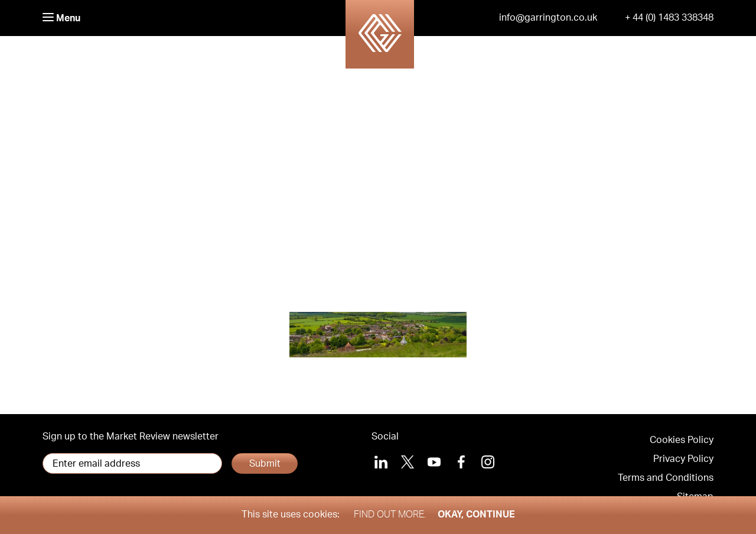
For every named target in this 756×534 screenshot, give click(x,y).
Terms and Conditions (666, 478)
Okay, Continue (476, 515)
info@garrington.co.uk (548, 18)
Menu (61, 18)
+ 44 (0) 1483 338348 (669, 18)
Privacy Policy (683, 459)
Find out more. (390, 515)
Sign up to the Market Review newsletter (131, 437)
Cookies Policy (682, 440)
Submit (265, 464)
